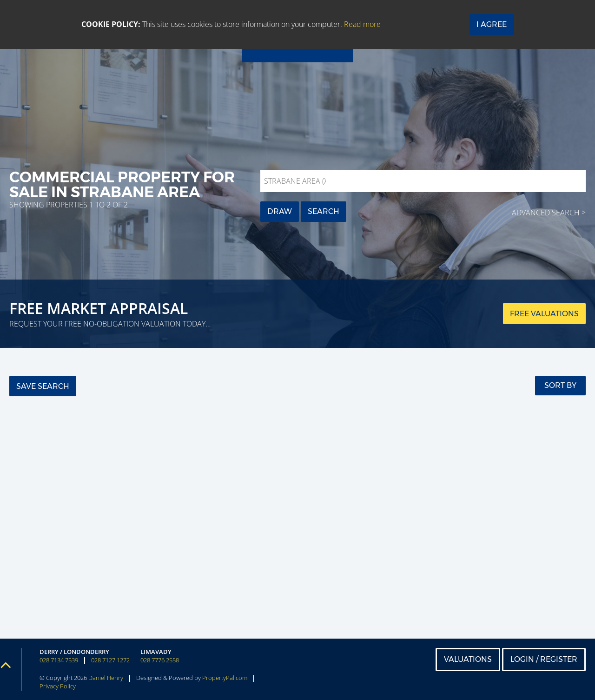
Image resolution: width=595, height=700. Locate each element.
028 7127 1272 (110, 660)
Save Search (43, 386)
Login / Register (544, 659)
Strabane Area (297, 181)
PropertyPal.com (225, 678)
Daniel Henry (106, 678)
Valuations (468, 659)
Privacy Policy (58, 686)
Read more (362, 24)
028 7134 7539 (59, 660)
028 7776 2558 (160, 660)
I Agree (492, 24)
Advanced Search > (549, 213)
